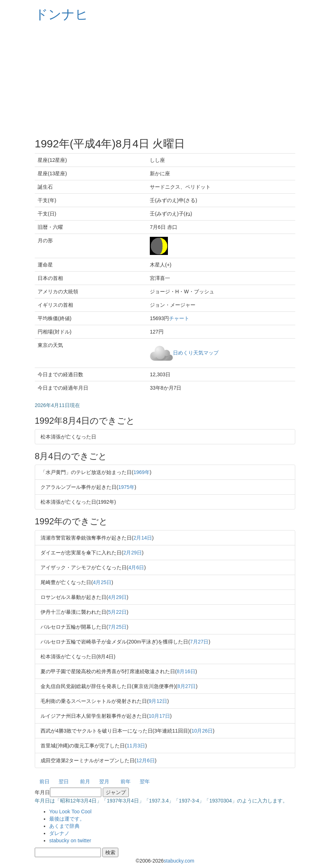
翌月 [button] (104, 781)
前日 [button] (45, 781)
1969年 (142, 472)
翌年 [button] (145, 781)
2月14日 (143, 538)
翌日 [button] (64, 781)
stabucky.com (179, 861)
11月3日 (136, 746)
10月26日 (202, 731)
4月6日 (136, 567)
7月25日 (117, 627)
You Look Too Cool (70, 812)
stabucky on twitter (70, 840)
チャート (179, 318)
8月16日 (186, 671)
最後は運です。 (67, 819)
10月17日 (159, 716)
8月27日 (187, 686)
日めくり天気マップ (196, 352)
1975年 (126, 487)
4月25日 (102, 582)
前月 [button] (85, 781)
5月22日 (117, 612)
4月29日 (117, 597)
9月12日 (158, 701)
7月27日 (199, 642)
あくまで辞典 (64, 826)
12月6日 (145, 760)
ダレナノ (59, 833)
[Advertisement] (165, 80)
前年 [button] (126, 781)
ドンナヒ (62, 14)
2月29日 (133, 553)
